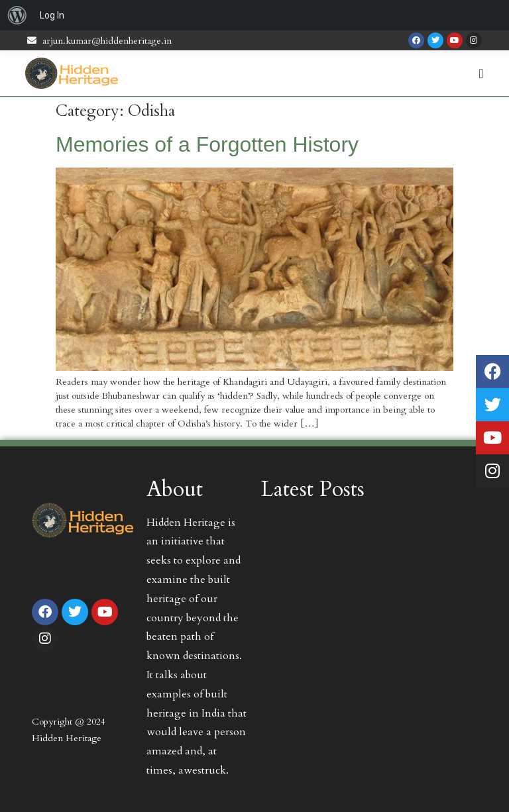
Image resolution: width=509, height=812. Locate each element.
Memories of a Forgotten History (207, 144)
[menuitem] (17, 15)
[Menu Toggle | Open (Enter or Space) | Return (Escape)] (481, 74)
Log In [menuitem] (52, 15)
